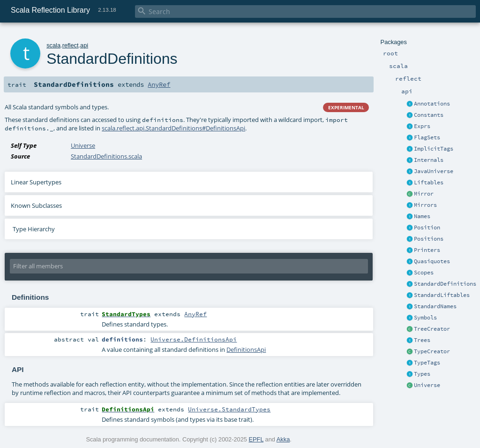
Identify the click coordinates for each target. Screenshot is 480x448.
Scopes (424, 273)
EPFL (256, 439)
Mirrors (425, 205)
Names (422, 216)
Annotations (432, 104)
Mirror (424, 194)
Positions (429, 239)
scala (53, 45)
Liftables (429, 182)
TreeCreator (432, 329)
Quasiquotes (432, 261)
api (84, 45)
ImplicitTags (434, 149)
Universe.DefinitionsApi (194, 339)
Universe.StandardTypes (229, 409)
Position (427, 228)
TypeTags (427, 363)
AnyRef (159, 84)
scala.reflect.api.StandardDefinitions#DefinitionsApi (173, 128)
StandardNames (435, 306)
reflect (71, 45)
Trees (422, 340)
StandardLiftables (442, 295)
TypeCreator (432, 351)
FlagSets (427, 137)
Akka (283, 439)
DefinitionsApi (246, 349)
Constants (429, 115)
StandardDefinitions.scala (106, 156)
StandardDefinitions (445, 284)
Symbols (425, 318)
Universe (427, 385)
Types (422, 374)
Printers (427, 250)
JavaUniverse (434, 171)
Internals (429, 160)
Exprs (422, 126)
